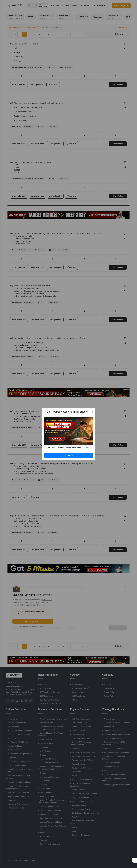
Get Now (68, 456)
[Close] (93, 411)
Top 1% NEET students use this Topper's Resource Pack (68, 447)
